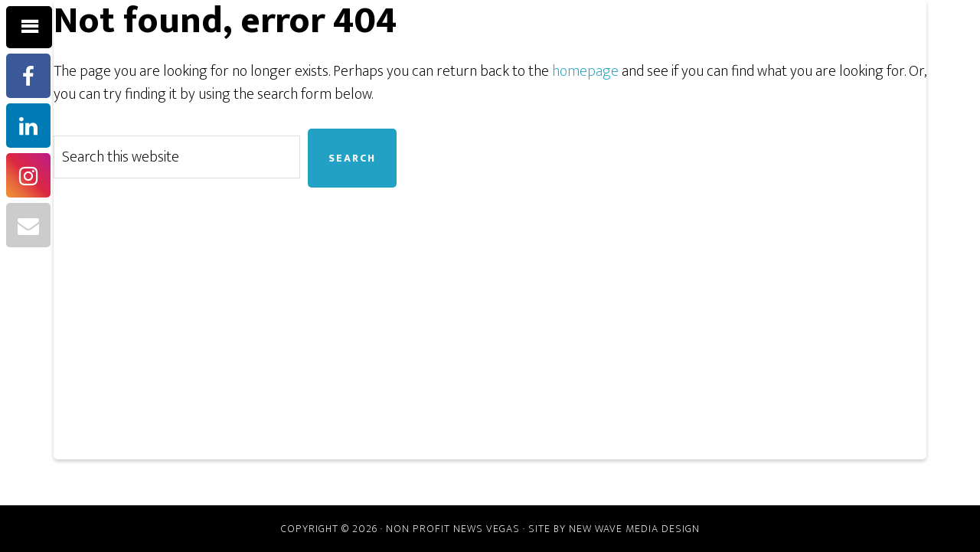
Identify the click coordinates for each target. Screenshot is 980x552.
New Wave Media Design (634, 529)
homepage (585, 71)
